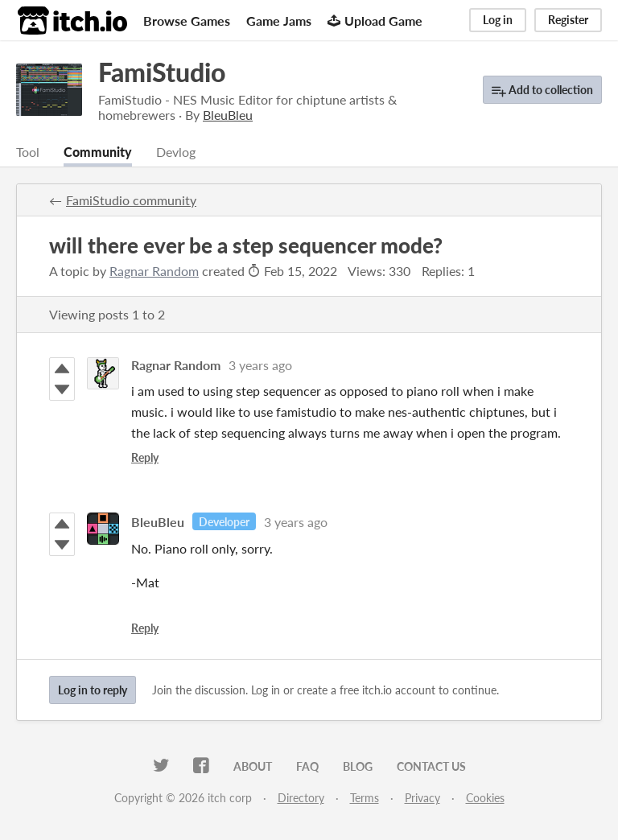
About (253, 766)
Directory (301, 798)
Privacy (422, 798)
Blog (358, 766)
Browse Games (187, 21)
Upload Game (375, 21)
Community (98, 152)
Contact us (431, 766)
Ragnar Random (154, 271)
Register (568, 20)
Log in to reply (93, 690)
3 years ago (260, 365)
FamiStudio (162, 72)
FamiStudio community (131, 200)
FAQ (307, 766)
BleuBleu (158, 522)
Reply (145, 457)
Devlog (176, 152)
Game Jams (279, 21)
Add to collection (542, 91)
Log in (498, 20)
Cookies (485, 798)
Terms (365, 798)
